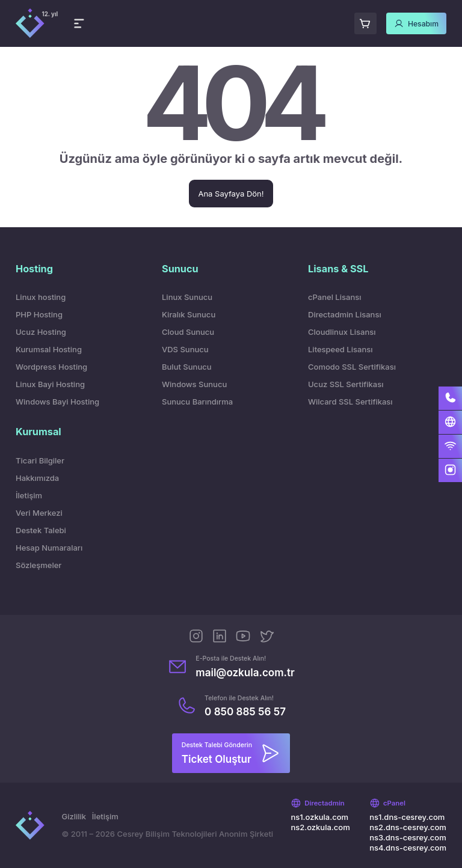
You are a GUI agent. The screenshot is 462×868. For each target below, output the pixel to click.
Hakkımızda (37, 478)
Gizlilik (74, 816)
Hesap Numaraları (49, 548)
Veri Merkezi (39, 513)
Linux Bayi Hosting (50, 384)
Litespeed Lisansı (340, 349)
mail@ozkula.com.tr (245, 672)
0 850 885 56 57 (245, 711)
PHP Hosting (39, 314)
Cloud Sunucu (188, 332)
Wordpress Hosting (51, 367)
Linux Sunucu (187, 297)
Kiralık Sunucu (189, 314)
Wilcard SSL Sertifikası (350, 402)
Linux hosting (41, 297)
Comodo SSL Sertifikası (352, 367)
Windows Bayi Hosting (57, 402)
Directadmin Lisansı (345, 314)
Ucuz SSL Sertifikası (346, 384)
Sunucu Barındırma (197, 402)
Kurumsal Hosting (49, 349)
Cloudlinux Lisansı (342, 332)
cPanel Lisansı (334, 297)
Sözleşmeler (38, 565)
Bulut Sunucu (187, 367)
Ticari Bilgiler (40, 460)
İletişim (29, 495)
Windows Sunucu (194, 384)
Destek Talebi (41, 530)
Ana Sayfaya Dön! (231, 194)
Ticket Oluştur (217, 759)
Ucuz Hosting (41, 332)
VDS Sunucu (185, 349)
